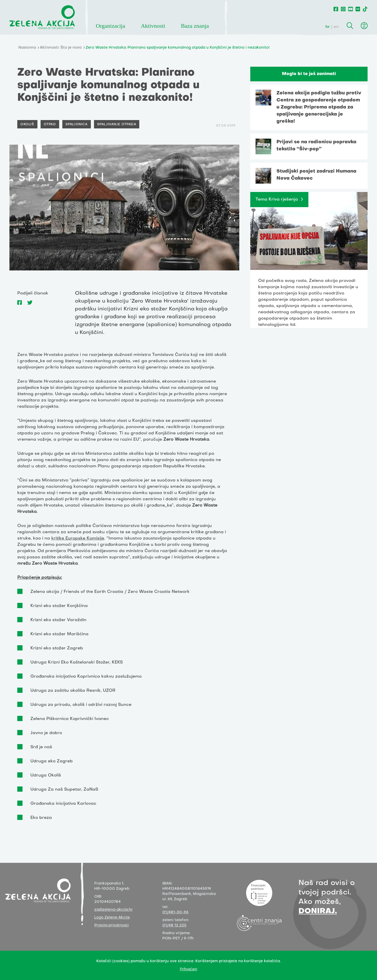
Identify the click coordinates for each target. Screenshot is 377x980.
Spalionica (77, 124)
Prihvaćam (188, 969)
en (336, 27)
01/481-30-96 (175, 912)
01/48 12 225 (174, 925)
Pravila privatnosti (112, 925)
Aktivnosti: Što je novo (61, 48)
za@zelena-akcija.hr (113, 910)
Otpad (50, 124)
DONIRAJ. (318, 911)
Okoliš (27, 124)
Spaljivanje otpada (117, 124)
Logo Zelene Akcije (112, 918)
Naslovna (27, 48)
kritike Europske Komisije (78, 539)
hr (328, 27)
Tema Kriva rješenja (277, 200)
